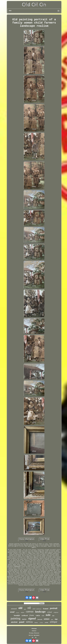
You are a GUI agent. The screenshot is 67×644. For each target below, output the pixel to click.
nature (23, 612)
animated (14, 609)
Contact (34, 631)
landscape (40, 612)
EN (33, 638)
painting (15, 618)
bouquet (18, 613)
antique (54, 622)
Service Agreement (34, 635)
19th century (37, 609)
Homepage (34, 629)
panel (22, 622)
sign (56, 619)
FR (36, 638)
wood (12, 612)
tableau (29, 622)
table (38, 616)
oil (29, 608)
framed (46, 609)
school (50, 612)
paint (52, 620)
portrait (54, 608)
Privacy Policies (34, 633)
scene (46, 623)
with (43, 616)
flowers (36, 623)
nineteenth (40, 619)
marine (24, 619)
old (20, 608)
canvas (30, 612)
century (41, 622)
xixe (53, 616)
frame (32, 615)
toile (48, 615)
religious (56, 612)
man (25, 609)
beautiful (17, 615)
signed (32, 618)
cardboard (25, 616)
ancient (14, 622)
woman (47, 619)
